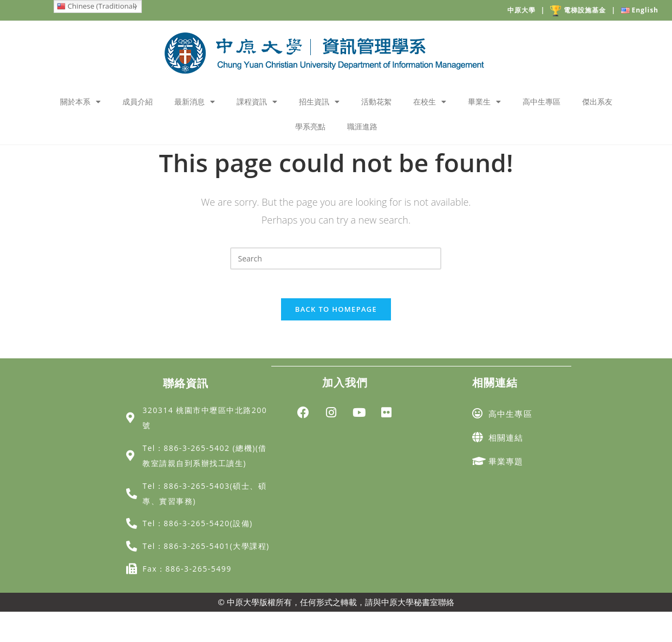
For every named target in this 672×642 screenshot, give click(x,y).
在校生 (430, 102)
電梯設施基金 (586, 11)
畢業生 (484, 102)
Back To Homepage (336, 313)
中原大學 (529, 10)
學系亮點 (310, 126)
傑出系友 (597, 101)
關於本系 (80, 102)
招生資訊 (319, 102)
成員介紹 (138, 101)
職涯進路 (362, 126)
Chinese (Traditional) (97, 6)
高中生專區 (541, 101)
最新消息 (195, 102)
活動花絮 (376, 101)
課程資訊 (257, 102)
